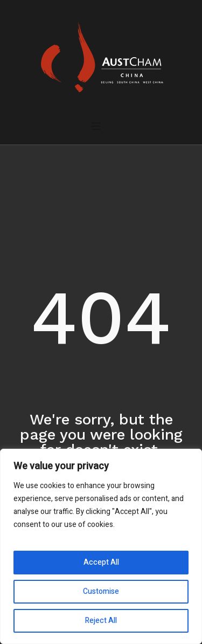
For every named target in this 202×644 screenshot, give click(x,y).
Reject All (101, 621)
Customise (101, 591)
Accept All (101, 562)
